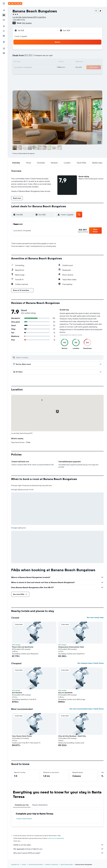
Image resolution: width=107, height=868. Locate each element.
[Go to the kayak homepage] (15, 3)
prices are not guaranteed (56, 838)
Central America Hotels (36, 864)
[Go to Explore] (4, 26)
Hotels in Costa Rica (52, 864)
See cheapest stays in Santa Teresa (91, 663)
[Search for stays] (4, 15)
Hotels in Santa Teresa (24, 819)
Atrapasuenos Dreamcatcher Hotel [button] (71, 647)
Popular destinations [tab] (40, 805)
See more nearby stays (95, 617)
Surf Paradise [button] (17, 693)
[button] (4, 3)
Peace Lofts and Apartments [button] (23, 647)
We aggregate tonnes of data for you (59, 849)
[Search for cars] (4, 20)
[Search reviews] (59, 357)
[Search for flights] (4, 10)
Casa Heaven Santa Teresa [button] (22, 736)
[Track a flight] (4, 31)
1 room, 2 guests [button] (21, 36)
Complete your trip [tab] (22, 805)
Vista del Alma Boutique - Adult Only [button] (72, 736)
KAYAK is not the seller (59, 845)
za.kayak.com (15, 864)
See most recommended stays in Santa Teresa (87, 709)
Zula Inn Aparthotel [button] (65, 693)
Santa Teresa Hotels (67, 864)
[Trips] (4, 42)
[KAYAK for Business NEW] (4, 36)
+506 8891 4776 (19, 20)
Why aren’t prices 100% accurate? (59, 853)
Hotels (24, 864)
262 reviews (27, 23)
